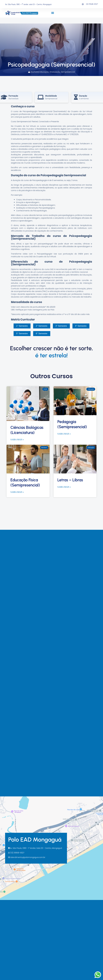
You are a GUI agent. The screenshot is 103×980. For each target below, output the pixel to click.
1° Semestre (22, 326)
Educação (44, 72)
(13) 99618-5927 (16, 853)
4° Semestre (81, 326)
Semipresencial (68, 72)
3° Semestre (61, 326)
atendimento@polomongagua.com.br (27, 857)
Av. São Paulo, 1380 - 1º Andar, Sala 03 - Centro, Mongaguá (35, 848)
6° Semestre (42, 334)
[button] (53, 13)
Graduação (55, 72)
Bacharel (35, 72)
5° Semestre (22, 334)
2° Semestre (42, 326)
